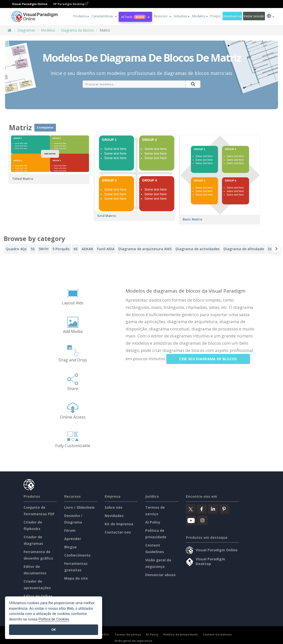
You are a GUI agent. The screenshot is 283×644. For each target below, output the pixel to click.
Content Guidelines (217, 634)
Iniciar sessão (254, 16)
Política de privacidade (181, 634)
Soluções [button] (182, 16)
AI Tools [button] (135, 17)
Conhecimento (77, 555)
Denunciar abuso (160, 575)
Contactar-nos (118, 532)
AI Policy (153, 522)
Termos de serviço (128, 634)
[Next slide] (276, 250)
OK (54, 630)
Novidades (114, 516)
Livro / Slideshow (79, 507)
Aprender (73, 539)
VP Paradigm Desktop (71, 4)
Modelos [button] (200, 16)
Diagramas (26, 30)
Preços (216, 16)
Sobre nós (114, 507)
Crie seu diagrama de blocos (213, 359)
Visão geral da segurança (133, 641)
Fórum (70, 530)
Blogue (70, 547)
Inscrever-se (232, 16)
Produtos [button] (81, 16)
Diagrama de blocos (77, 30)
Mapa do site (76, 578)
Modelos (48, 30)
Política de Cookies (54, 619)
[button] (104, 16)
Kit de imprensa (119, 524)
